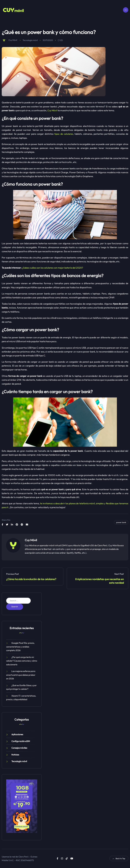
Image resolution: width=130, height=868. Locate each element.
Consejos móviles (19, 748)
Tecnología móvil (30, 40)
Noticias (15, 755)
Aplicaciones (17, 734)
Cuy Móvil (13, 40)
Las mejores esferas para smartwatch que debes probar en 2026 (21, 675)
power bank (121, 522)
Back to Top (119, 858)
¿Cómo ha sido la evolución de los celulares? (31, 579)
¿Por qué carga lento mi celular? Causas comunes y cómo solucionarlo (22, 661)
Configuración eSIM (21, 741)
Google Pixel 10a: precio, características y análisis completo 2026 (20, 647)
